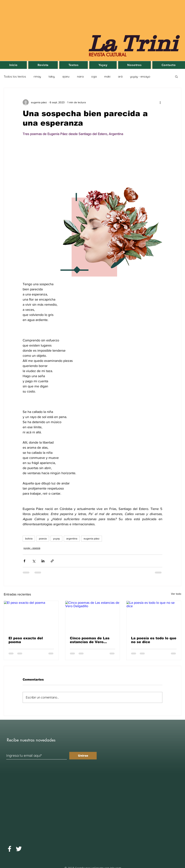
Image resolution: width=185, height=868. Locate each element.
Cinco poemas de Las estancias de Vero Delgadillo (90, 640)
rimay (37, 77)
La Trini (133, 43)
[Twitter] (19, 849)
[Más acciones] (160, 102)
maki (107, 77)
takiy (52, 77)
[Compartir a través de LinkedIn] (43, 561)
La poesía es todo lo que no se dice (154, 640)
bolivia (29, 539)
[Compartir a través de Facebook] (24, 561)
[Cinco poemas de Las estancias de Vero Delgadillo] (93, 616)
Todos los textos (15, 77)
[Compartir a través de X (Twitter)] (34, 561)
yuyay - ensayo (140, 77)
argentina (72, 539)
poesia (43, 539)
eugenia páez (92, 539)
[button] (176, 76)
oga (94, 77)
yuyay (56, 539)
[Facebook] (10, 849)
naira (80, 77)
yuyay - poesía (32, 548)
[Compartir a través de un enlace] (52, 561)
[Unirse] (83, 756)
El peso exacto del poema (26, 640)
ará (120, 77)
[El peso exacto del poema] (31, 616)
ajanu (66, 77)
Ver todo (176, 594)
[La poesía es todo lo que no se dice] (154, 616)
